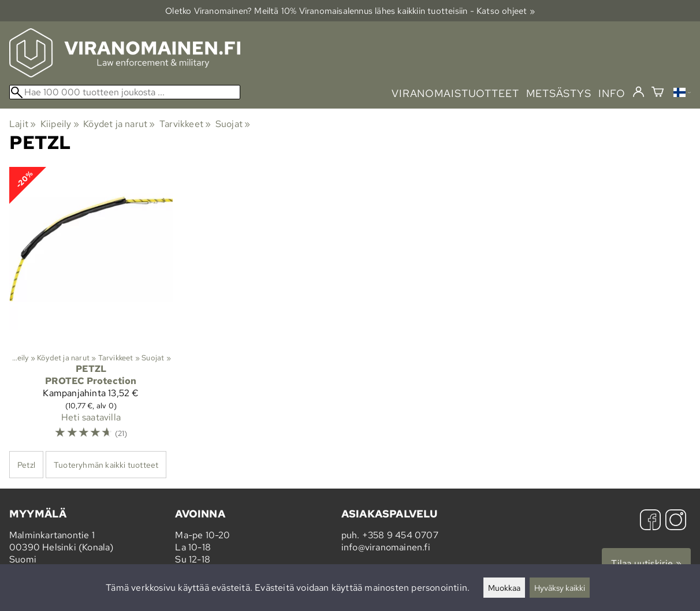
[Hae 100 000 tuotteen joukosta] (125, 92)
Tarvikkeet (185, 124)
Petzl (26, 465)
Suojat (233, 124)
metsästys (559, 93)
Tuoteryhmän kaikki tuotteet (106, 465)
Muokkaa (504, 588)
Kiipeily (60, 124)
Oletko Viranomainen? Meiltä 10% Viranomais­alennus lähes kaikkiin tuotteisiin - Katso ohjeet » (350, 11)
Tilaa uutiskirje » (646, 563)
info (612, 93)
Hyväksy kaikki (560, 588)
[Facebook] (650, 521)
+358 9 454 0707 (400, 535)
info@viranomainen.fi (386, 547)
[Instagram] (676, 521)
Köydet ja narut (119, 124)
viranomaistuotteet (455, 93)
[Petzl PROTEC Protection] (91, 308)
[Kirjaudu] (638, 92)
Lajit (23, 124)
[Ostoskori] (658, 93)
